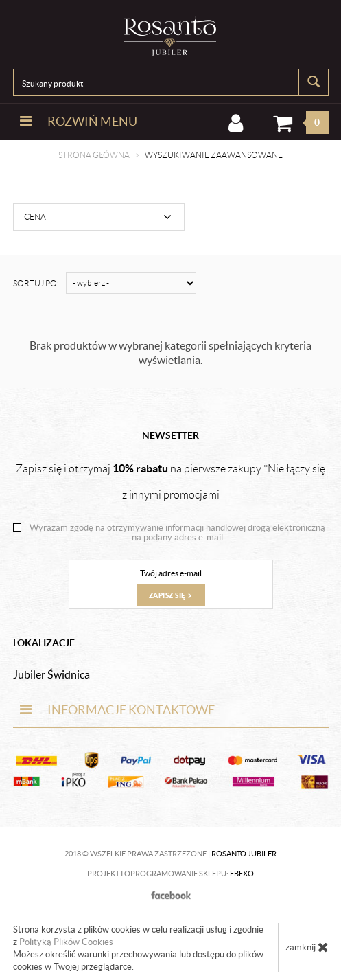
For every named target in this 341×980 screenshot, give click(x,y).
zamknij (307, 947)
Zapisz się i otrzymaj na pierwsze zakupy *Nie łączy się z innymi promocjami (170, 481)
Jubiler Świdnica (51, 674)
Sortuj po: (36, 283)
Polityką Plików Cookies (66, 942)
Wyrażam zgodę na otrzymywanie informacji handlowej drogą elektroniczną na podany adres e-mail (177, 533)
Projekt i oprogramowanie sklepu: (170, 874)
